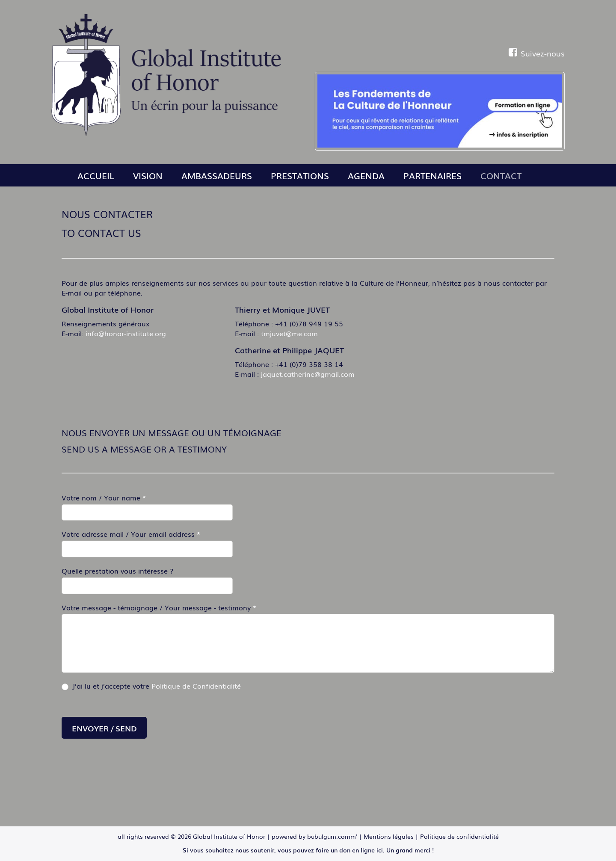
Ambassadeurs (217, 175)
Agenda (366, 175)
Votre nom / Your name (104, 498)
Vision (148, 175)
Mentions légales (389, 836)
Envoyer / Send (104, 728)
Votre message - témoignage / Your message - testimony (159, 608)
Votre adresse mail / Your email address (131, 534)
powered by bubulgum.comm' (314, 836)
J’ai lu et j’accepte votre (151, 686)
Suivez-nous (537, 53)
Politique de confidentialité (459, 836)
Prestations (300, 175)
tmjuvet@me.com (289, 333)
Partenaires (432, 175)
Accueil (96, 175)
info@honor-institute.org (126, 333)
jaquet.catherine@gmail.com (308, 374)
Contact (501, 175)
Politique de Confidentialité (196, 686)
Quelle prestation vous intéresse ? (117, 571)
